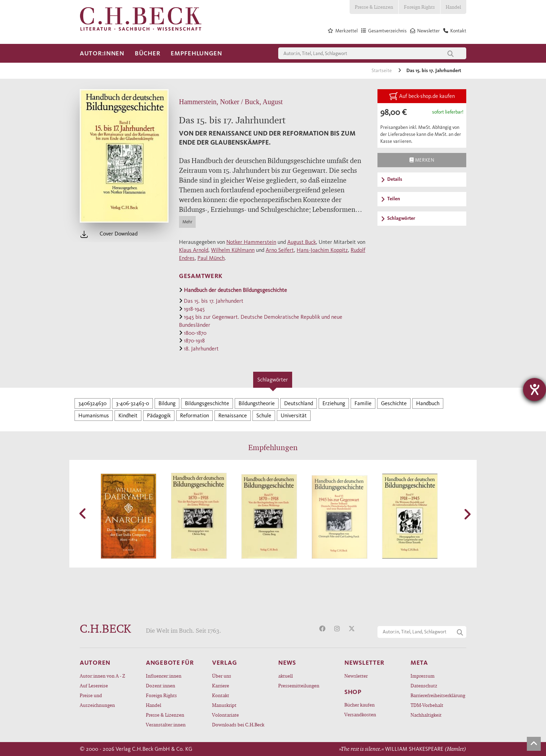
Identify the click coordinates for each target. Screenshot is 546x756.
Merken (422, 160)
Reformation (194, 415)
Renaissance (233, 415)
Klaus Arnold (194, 250)
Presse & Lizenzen (374, 7)
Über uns (222, 676)
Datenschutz (424, 685)
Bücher (147, 53)
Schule (264, 415)
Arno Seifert (280, 250)
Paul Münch (211, 258)
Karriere (221, 685)
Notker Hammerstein (251, 242)
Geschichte (394, 403)
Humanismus (94, 415)
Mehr (187, 222)
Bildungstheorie (257, 403)
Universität (294, 415)
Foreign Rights (419, 7)
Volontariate (225, 715)
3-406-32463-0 (132, 403)
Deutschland (299, 403)
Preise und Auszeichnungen (97, 700)
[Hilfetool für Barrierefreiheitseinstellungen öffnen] (535, 389)
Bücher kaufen (360, 705)
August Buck (302, 242)
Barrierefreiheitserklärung (438, 695)
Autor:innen (102, 53)
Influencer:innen (164, 676)
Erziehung (334, 403)
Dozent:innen (161, 685)
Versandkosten (360, 714)
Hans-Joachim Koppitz (322, 250)
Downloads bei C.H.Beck (238, 724)
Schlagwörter (273, 380)
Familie (363, 403)
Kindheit (128, 415)
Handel (453, 7)
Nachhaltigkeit (426, 715)
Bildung (167, 403)
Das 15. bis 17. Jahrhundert (434, 71)
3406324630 (92, 403)
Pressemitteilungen (299, 685)
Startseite (382, 71)
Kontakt (221, 695)
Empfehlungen (196, 53)
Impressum (423, 676)
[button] (83, 514)
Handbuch (428, 403)
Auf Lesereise (94, 685)
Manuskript (224, 705)
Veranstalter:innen (166, 724)
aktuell (286, 676)
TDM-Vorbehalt (427, 705)
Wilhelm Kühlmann (233, 250)
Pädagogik (159, 415)
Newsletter (356, 676)
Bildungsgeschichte (207, 403)
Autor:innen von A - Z (102, 676)
